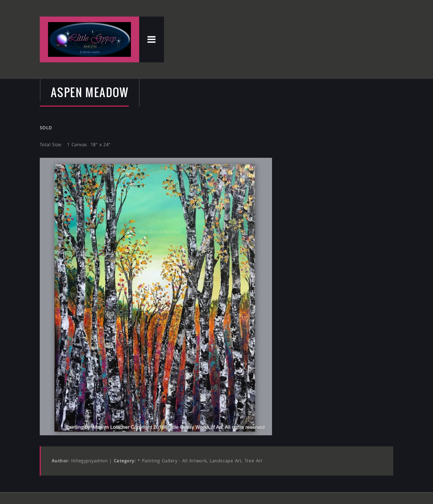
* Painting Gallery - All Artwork (172, 461)
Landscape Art (226, 461)
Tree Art (254, 461)
